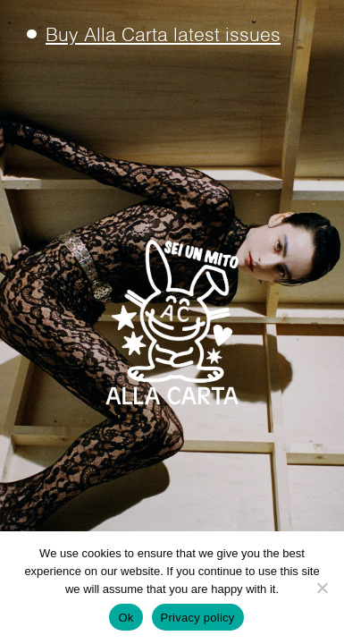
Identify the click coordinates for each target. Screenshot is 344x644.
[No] (322, 588)
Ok (126, 618)
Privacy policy (198, 618)
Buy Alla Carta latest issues (163, 36)
